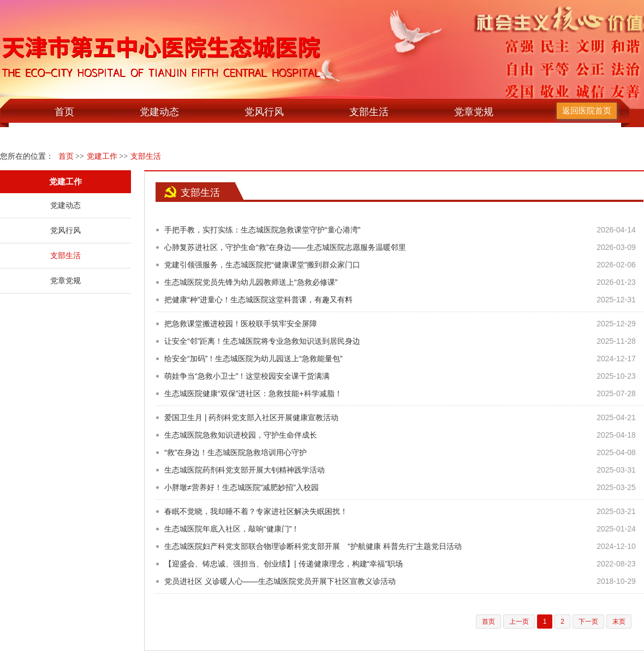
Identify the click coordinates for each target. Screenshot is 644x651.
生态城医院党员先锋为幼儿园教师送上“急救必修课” (251, 282)
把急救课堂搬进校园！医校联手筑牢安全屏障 (241, 324)
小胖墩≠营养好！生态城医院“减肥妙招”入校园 (241, 487)
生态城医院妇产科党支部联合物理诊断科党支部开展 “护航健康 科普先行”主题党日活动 (313, 546)
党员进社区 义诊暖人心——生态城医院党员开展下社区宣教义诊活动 (280, 581)
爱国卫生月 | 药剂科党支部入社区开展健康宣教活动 (251, 417)
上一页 (519, 622)
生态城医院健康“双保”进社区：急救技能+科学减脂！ (253, 393)
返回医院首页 (587, 111)
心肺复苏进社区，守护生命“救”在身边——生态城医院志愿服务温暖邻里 (285, 247)
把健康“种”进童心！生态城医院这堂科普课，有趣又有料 (258, 300)
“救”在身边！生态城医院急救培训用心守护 (235, 452)
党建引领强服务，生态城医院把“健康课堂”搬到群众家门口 (262, 265)
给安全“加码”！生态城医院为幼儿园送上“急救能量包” (254, 359)
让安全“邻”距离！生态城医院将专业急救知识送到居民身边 (262, 341)
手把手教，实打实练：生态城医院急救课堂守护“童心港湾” (262, 230)
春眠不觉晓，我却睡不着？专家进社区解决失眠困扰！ (256, 511)
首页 (64, 112)
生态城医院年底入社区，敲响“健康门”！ (232, 529)
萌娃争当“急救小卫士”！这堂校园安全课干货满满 (247, 376)
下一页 (588, 622)
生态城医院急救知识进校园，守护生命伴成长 (241, 435)
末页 (619, 622)
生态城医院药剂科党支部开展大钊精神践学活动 (245, 470)
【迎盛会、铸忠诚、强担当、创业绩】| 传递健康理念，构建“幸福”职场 (284, 564)
